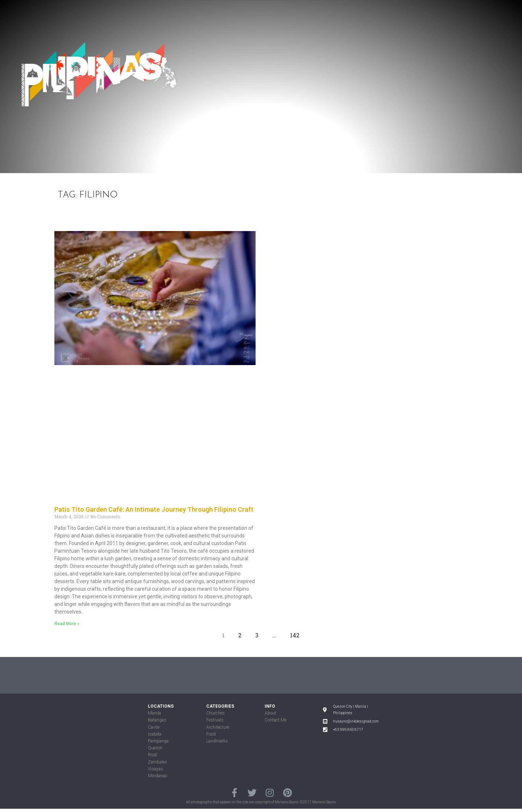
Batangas (157, 720)
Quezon (155, 748)
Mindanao (158, 776)
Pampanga (158, 741)
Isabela (155, 734)
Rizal (153, 755)
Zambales (158, 762)
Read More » (67, 624)
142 (297, 633)
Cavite (154, 727)
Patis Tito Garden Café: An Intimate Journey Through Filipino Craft (154, 509)
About (270, 713)
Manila (154, 713)
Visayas (156, 769)
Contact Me (275, 720)
